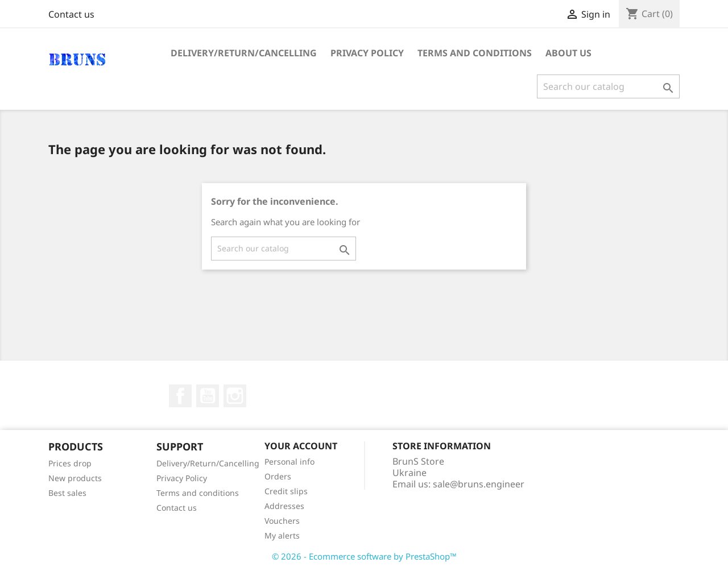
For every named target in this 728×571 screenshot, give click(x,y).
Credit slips (286, 491)
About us (568, 53)
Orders (278, 476)
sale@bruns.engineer (479, 484)
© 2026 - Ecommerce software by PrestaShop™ (364, 556)
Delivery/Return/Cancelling (244, 53)
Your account (301, 446)
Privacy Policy (367, 53)
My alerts (282, 535)
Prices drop (70, 463)
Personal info (289, 462)
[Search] (608, 86)
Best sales (67, 493)
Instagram (235, 396)
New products (75, 478)
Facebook (180, 396)
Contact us (71, 14)
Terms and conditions (475, 53)
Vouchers (282, 521)
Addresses (284, 506)
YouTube (208, 396)
